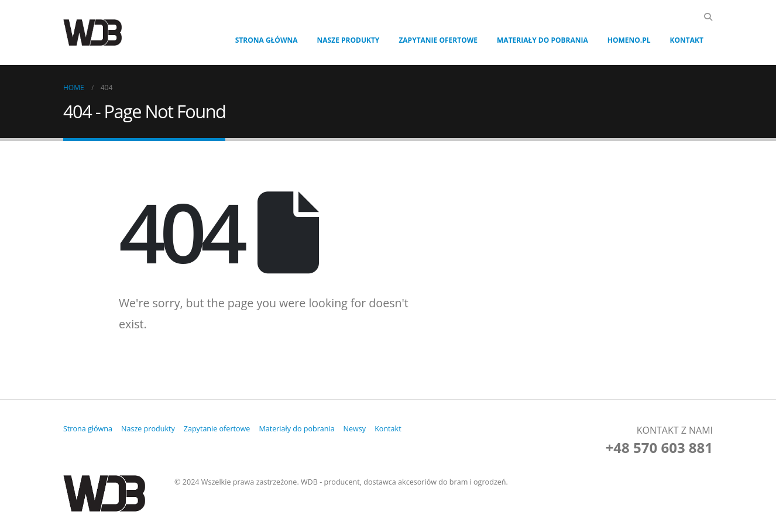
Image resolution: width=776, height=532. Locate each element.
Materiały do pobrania (542, 40)
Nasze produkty (348, 40)
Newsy (356, 429)
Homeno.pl (629, 40)
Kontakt (687, 40)
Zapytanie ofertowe (438, 40)
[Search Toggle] (708, 17)
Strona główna (267, 40)
